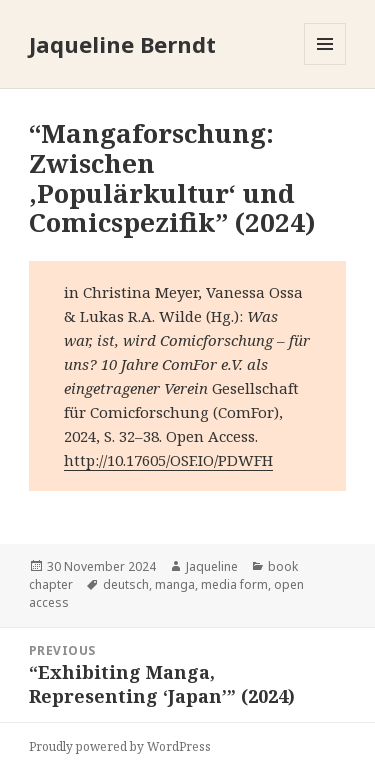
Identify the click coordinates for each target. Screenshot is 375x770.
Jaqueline (212, 566)
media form (234, 584)
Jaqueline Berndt (122, 44)
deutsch (126, 584)
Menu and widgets (325, 64)
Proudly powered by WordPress (120, 746)
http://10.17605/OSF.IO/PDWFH (168, 460)
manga (175, 584)
